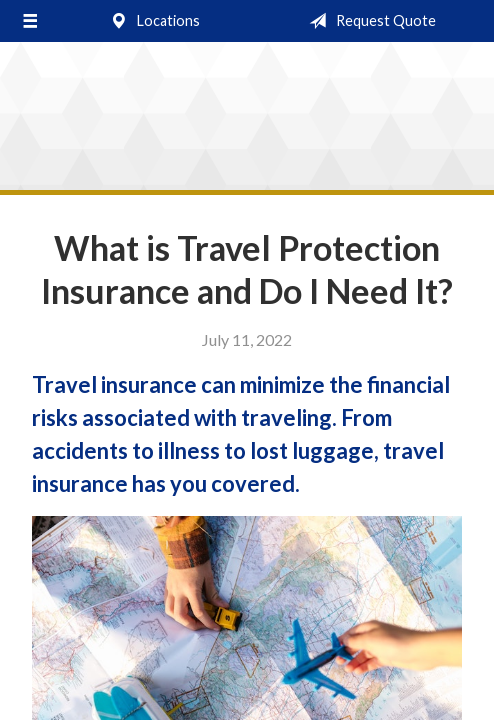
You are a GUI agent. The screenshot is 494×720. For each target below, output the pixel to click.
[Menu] (30, 21)
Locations (151, 21)
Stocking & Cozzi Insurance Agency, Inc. (247, 121)
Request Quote (368, 21)
